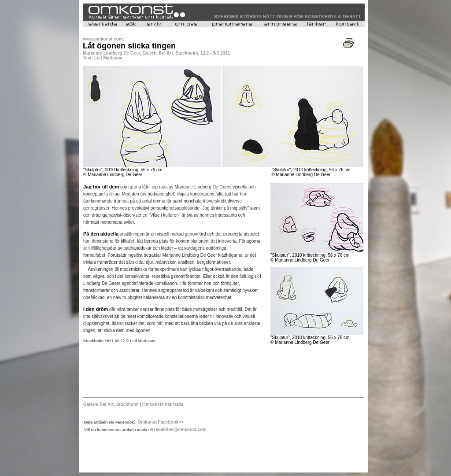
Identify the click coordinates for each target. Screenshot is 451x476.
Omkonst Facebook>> (161, 422)
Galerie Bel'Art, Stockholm (111, 404)
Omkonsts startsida (162, 404)
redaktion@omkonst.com (180, 430)
